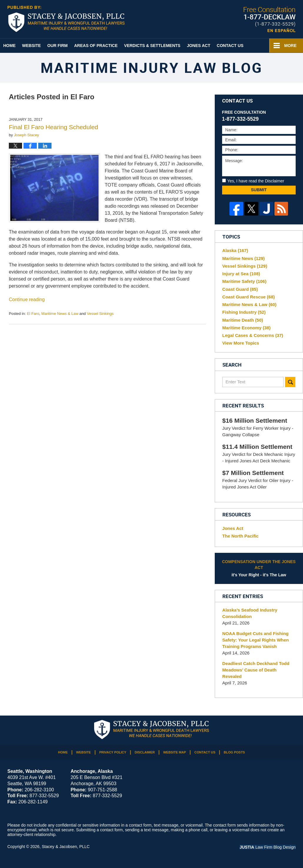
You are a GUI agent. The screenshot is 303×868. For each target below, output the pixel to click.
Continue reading (27, 299)
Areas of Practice (96, 46)
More (290, 46)
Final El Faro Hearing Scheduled (54, 127)
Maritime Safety (244, 281)
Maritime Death (243, 320)
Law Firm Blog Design (268, 847)
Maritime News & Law (60, 314)
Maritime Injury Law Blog (66, 19)
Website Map (175, 752)
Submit (259, 190)
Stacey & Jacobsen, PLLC (66, 847)
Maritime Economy (247, 328)
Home (9, 46)
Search (290, 382)
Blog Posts (234, 752)
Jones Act (199, 46)
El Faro (33, 314)
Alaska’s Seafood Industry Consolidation (250, 613)
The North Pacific (240, 536)
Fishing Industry (244, 312)
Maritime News (244, 258)
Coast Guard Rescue (249, 297)
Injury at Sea (241, 274)
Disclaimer (145, 752)
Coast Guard (240, 289)
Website (31, 46)
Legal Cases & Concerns (253, 335)
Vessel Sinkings (100, 314)
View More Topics (241, 343)
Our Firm (58, 46)
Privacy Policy (113, 752)
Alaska (235, 250)
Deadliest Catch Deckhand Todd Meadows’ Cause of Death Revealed (256, 670)
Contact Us (230, 46)
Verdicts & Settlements (152, 46)
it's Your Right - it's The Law (259, 568)
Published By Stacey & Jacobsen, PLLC (270, 20)
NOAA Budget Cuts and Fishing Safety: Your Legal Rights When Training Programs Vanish (256, 640)
